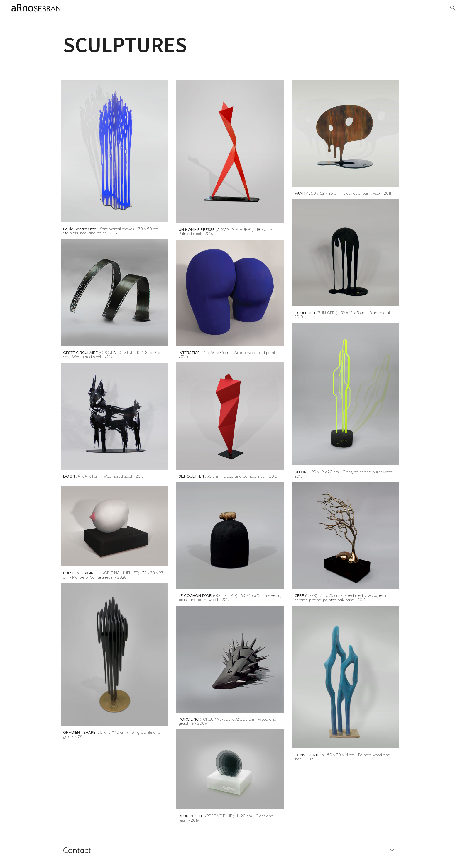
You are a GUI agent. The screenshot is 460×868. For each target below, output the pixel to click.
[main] (230, 45)
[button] (453, 8)
